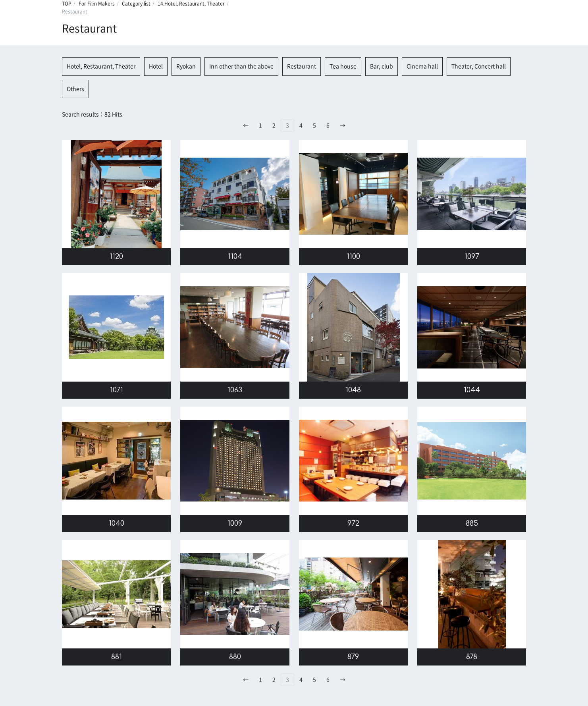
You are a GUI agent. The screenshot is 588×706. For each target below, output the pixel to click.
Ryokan (186, 66)
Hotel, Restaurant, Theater (101, 66)
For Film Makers (97, 4)
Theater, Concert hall (479, 66)
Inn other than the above (241, 66)
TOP (67, 4)
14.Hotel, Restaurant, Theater (191, 4)
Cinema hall (422, 66)
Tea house (343, 66)
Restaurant (302, 66)
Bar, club (382, 66)
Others (75, 89)
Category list (136, 4)
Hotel (156, 66)
